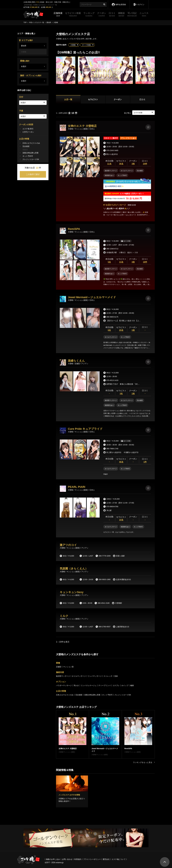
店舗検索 (58, 15)
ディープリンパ (104, 685)
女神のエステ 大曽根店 (82, 126)
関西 (33, 2)
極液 (132, 685)
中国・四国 (62, 2)
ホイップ (125, 685)
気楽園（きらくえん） (74, 569)
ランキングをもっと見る (144, 762)
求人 (68, 2)
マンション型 (68, 667)
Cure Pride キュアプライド (85, 429)
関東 (29, 2)
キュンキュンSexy (72, 592)
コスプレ (116, 685)
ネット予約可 (28, 156)
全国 (26, 2)
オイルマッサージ (79, 676)
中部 (37, 2)
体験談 (121, 15)
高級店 (25, 150)
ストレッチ (108, 676)
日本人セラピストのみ (31, 143)
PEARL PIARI (77, 487)
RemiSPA (74, 229)
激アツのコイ (68, 545)
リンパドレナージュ (89, 685)
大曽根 (73, 45)
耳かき (76, 685)
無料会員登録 (119, 3)
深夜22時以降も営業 (30, 153)
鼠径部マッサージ (63, 676)
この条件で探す (33, 174)
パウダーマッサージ (64, 685)
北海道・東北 (44, 2)
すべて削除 (86, 45)
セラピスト (93, 99)
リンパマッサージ (95, 676)
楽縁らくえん (76, 361)
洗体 (116, 676)
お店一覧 (68, 99)
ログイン (139, 3)
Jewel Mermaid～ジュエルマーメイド (92, 297)
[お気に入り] (148, 127)
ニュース (144, 15)
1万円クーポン (28, 132)
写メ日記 (132, 15)
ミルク (64, 616)
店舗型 (59, 667)
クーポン (102, 15)
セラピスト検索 (73, 15)
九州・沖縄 (53, 2)
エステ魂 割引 (28, 129)
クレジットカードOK (31, 159)
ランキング (89, 15)
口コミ (112, 15)
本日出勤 (109, 163)
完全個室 (26, 146)
